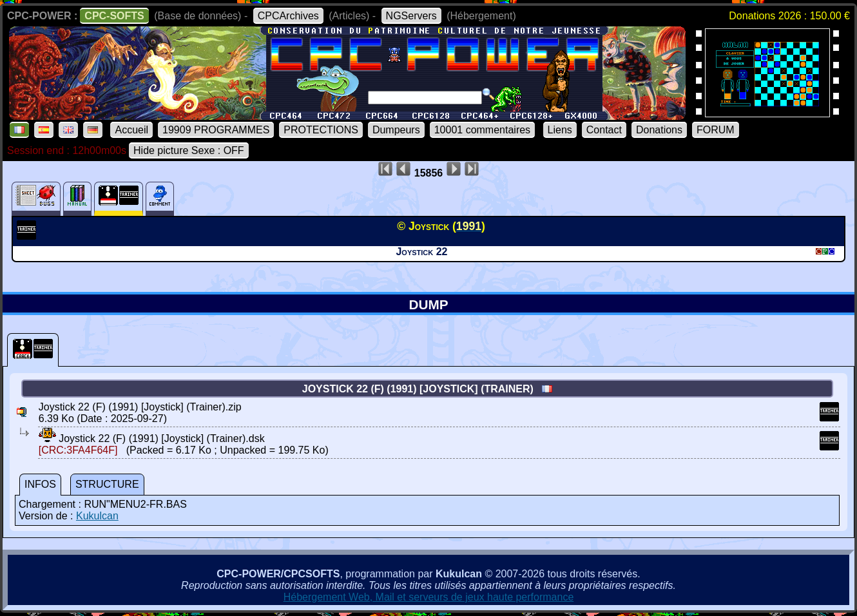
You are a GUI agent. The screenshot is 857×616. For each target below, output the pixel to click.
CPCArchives (288, 16)
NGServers (411, 16)
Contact (604, 130)
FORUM (716, 130)
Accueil (131, 130)
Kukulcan (97, 516)
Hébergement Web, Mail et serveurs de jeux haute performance (429, 597)
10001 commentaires (482, 130)
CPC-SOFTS (114, 16)
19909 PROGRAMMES (216, 130)
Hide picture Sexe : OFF (189, 150)
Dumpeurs (396, 130)
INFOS (40, 484)
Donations (659, 130)
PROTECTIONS (321, 130)
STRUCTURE (107, 484)
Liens (560, 130)
